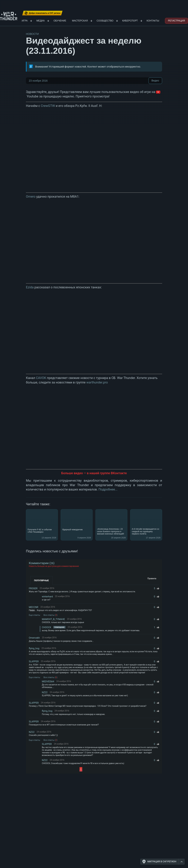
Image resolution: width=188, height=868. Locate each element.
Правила (152, 578)
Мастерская (80, 21)
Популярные (41, 581)
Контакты (153, 21)
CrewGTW (48, 106)
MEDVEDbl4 (48, 681)
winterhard (47, 597)
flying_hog (34, 648)
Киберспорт (130, 21)
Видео (155, 81)
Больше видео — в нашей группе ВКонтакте (94, 473)
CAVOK (41, 378)
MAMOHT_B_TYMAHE (53, 619)
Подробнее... (108, 489)
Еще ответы (34, 615)
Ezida (30, 287)
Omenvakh (34, 638)
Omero (31, 197)
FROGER (33, 588)
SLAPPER (34, 661)
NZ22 (45, 692)
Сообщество (105, 21)
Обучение (60, 21)
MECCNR (34, 607)
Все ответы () (51, 615)
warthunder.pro (97, 382)
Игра (25, 21)
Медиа (40, 21)
